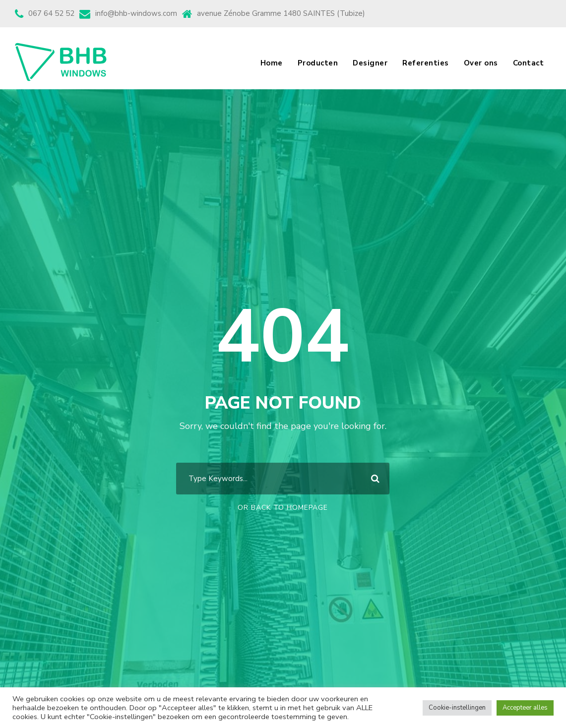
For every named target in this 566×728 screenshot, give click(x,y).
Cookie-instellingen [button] (457, 708)
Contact (529, 63)
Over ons (481, 63)
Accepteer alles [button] (525, 708)
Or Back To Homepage (283, 508)
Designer (370, 63)
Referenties (426, 63)
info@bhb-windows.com (136, 13)
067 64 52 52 (51, 13)
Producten (318, 63)
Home (272, 63)
